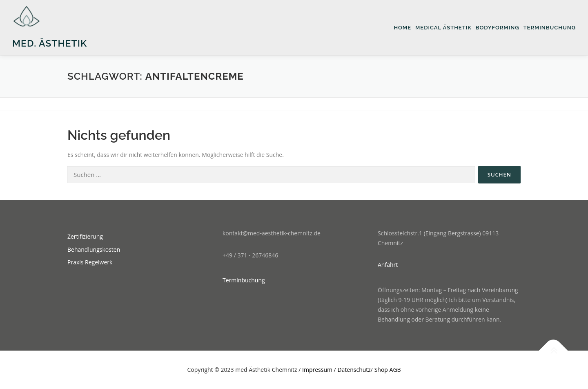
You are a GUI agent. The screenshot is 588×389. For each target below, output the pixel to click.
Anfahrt (388, 265)
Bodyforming (498, 28)
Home (402, 28)
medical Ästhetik (443, 28)
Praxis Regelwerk (90, 262)
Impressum (317, 370)
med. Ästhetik (50, 43)
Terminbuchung (550, 28)
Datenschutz (354, 370)
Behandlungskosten (94, 249)
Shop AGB (388, 370)
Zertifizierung (85, 236)
